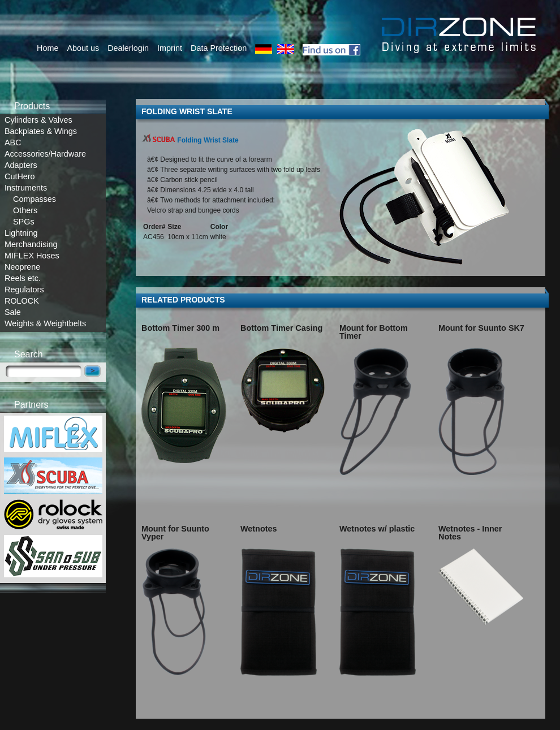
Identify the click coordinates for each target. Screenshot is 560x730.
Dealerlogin (128, 48)
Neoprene (22, 267)
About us (83, 48)
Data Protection (219, 48)
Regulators (24, 290)
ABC (13, 142)
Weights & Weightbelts (45, 323)
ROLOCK (22, 301)
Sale (13, 312)
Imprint (170, 48)
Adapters (21, 165)
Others (25, 210)
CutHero (20, 176)
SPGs (24, 222)
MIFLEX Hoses (32, 256)
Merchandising (31, 244)
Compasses (35, 199)
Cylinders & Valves (38, 120)
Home (48, 48)
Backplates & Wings (41, 131)
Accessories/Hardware (45, 154)
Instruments (26, 188)
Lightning (21, 233)
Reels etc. (23, 278)
